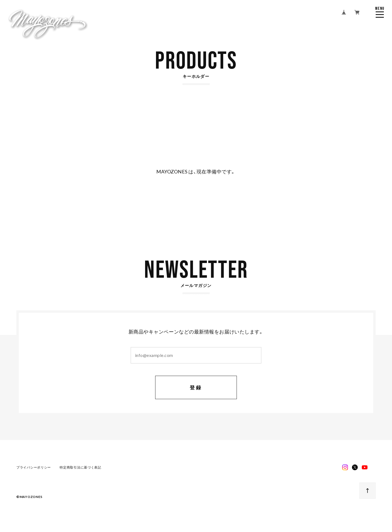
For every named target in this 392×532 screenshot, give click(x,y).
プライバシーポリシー (34, 468)
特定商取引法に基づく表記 (80, 468)
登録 (196, 388)
